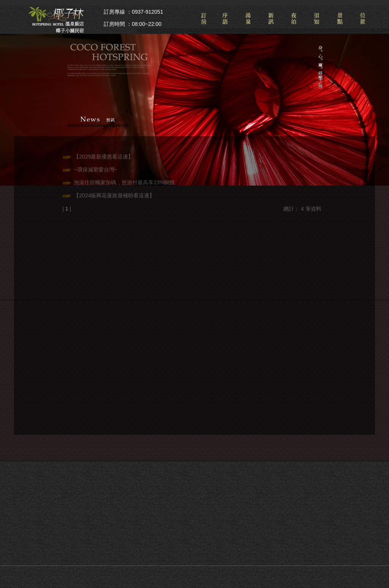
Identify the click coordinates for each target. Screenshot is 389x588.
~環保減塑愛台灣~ (95, 167)
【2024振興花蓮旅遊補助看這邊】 (114, 193)
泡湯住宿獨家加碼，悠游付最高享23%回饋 (124, 180)
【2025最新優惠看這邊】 (104, 154)
